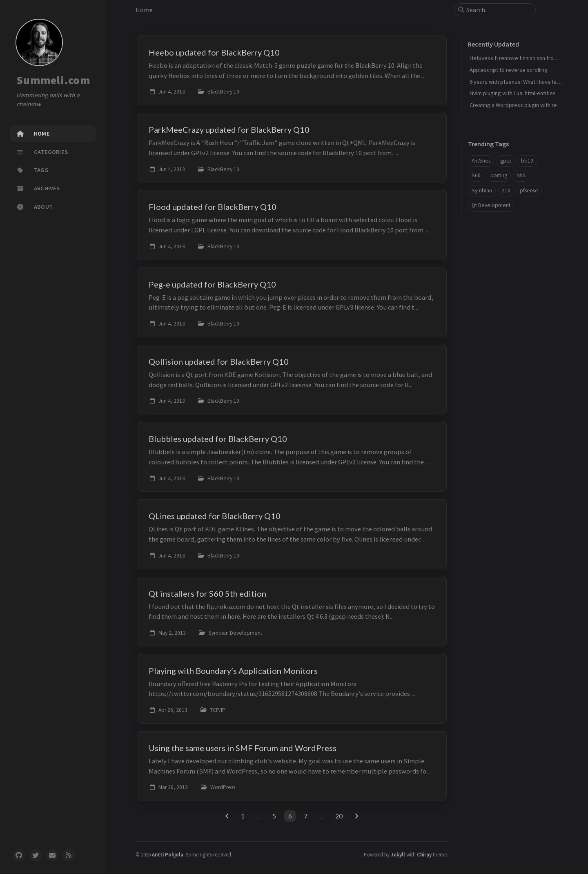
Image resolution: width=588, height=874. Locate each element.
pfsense (529, 191)
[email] (52, 855)
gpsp (506, 161)
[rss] (69, 855)
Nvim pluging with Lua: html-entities (513, 93)
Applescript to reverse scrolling (509, 70)
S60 (476, 175)
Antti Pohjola (168, 854)
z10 (506, 191)
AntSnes (481, 161)
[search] (498, 10)
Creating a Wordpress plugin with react (517, 105)
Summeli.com (53, 80)
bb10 (527, 161)
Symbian (482, 191)
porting (499, 175)
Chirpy (424, 854)
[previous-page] (227, 816)
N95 (521, 175)
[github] (19, 855)
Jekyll (398, 854)
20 (339, 816)
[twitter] (36, 855)
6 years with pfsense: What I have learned (520, 82)
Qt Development (491, 205)
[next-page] (356, 816)
